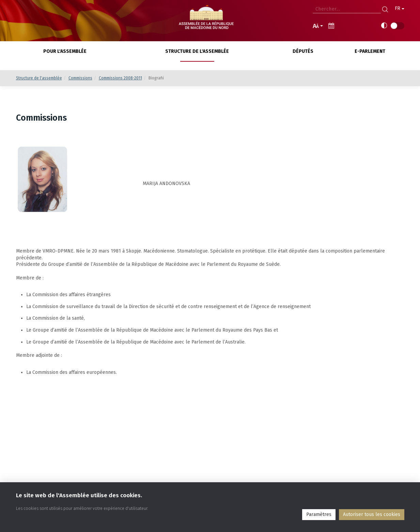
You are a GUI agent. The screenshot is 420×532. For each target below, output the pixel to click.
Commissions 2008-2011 (120, 78)
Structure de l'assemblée (39, 78)
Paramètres (319, 514)
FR (400, 8)
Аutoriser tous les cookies (372, 514)
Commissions (80, 78)
